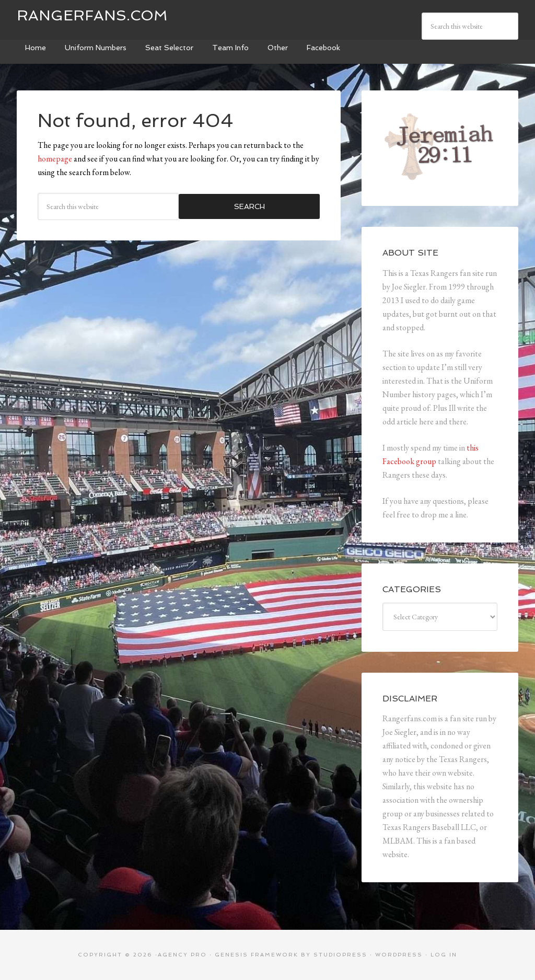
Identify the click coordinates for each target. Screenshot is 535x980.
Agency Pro (182, 955)
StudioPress (340, 955)
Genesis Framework (257, 955)
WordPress (399, 955)
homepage (55, 159)
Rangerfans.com (92, 15)
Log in (444, 955)
